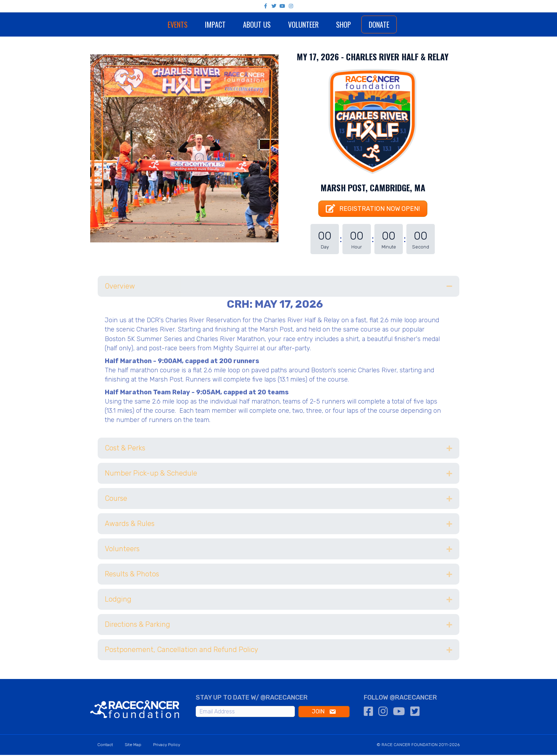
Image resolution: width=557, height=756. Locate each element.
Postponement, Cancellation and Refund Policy (182, 651)
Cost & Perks (125, 449)
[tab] (278, 287)
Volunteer (324, 24)
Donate (400, 24)
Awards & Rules (130, 525)
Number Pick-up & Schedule (151, 475)
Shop (364, 24)
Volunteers (122, 550)
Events (157, 24)
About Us (236, 24)
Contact (105, 746)
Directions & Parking (137, 626)
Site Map (133, 746)
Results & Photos (132, 575)
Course (116, 500)
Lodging (118, 601)
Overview (120, 287)
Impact (194, 24)
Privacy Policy (167, 746)
